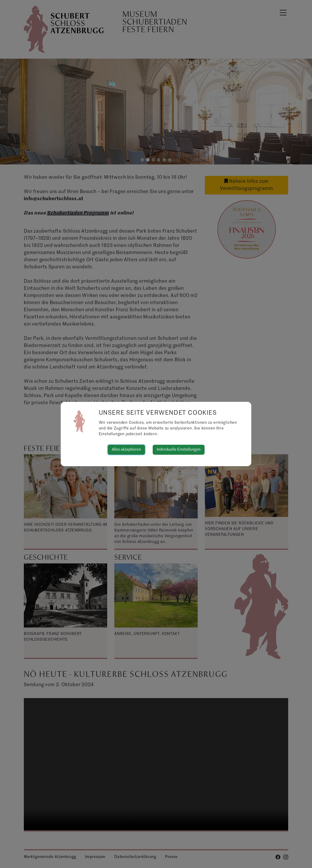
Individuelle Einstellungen (179, 450)
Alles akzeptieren (126, 450)
